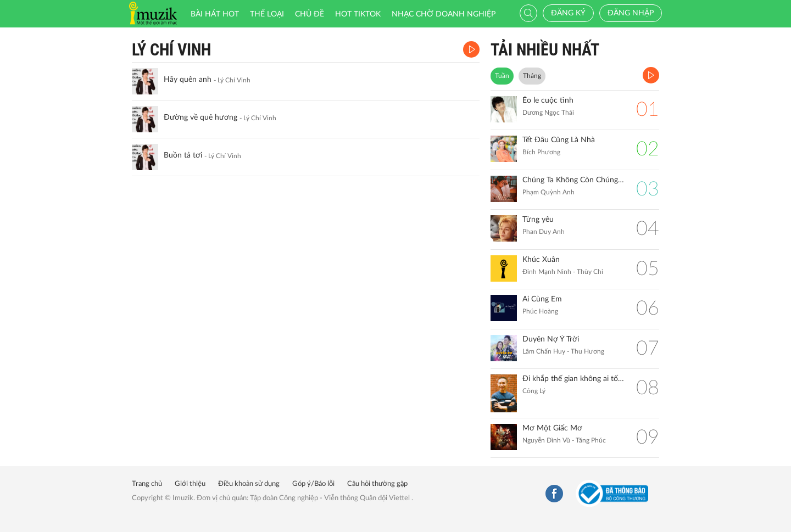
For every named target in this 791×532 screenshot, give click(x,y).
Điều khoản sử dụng (249, 484)
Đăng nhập (631, 13)
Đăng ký (568, 13)
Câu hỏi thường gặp (377, 484)
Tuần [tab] (502, 76)
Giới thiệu (190, 484)
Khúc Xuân (541, 260)
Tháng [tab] (532, 76)
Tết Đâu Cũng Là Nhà (559, 140)
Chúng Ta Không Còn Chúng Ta (574, 180)
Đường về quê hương (200, 117)
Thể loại (267, 14)
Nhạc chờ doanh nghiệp (444, 14)
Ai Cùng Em (542, 299)
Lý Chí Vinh (171, 50)
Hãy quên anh (188, 80)
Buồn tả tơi (183, 155)
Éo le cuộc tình (548, 100)
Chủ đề (310, 14)
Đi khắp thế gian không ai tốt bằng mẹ (574, 379)
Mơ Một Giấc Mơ (552, 428)
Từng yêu (538, 220)
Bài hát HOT (215, 14)
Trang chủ (147, 484)
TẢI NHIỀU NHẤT (545, 50)
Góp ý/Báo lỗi (313, 484)
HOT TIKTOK (358, 14)
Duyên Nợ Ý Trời (551, 339)
